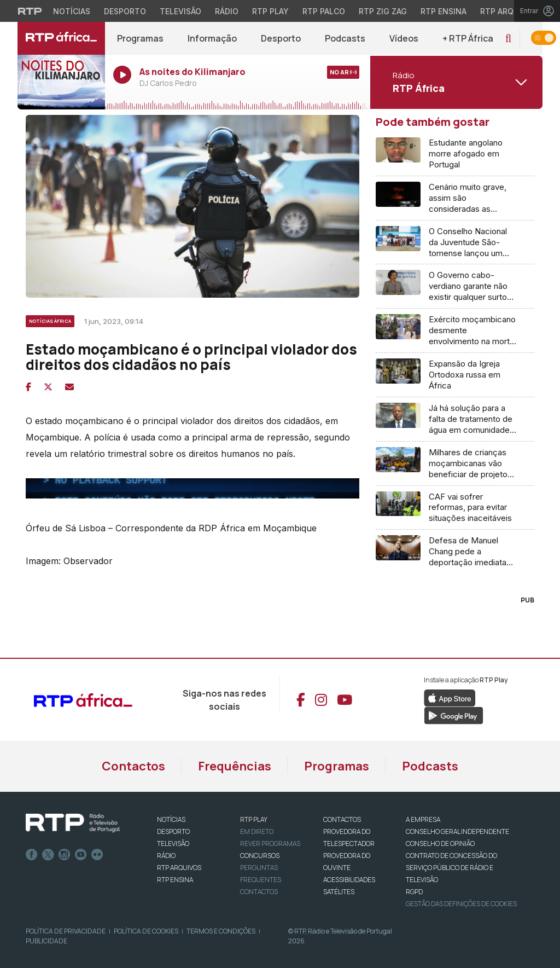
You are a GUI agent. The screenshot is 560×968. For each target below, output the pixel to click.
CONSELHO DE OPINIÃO (440, 844)
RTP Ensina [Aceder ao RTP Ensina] (444, 11)
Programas (140, 38)
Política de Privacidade (66, 931)
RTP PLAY (254, 819)
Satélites (339, 892)
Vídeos (404, 38)
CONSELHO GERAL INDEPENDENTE (457, 831)
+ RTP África (468, 38)
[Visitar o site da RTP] (30, 11)
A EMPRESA (423, 819)
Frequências (235, 766)
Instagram (65, 855)
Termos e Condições (221, 931)
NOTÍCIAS (171, 819)
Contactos (133, 766)
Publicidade (46, 941)
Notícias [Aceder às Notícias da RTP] (72, 11)
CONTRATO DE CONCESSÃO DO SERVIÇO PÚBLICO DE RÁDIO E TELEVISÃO (451, 868)
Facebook (32, 855)
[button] (508, 39)
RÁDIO (166, 856)
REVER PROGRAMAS (270, 844)
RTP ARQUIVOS (179, 868)
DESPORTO (173, 831)
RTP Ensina (175, 880)
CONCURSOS (260, 856)
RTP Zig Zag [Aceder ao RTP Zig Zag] (383, 11)
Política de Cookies (146, 931)
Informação (212, 38)
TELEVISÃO (173, 844)
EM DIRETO (257, 831)
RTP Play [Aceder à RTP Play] (270, 11)
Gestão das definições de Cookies (461, 904)
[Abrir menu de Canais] (455, 82)
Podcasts (345, 38)
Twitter (48, 855)
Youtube (81, 855)
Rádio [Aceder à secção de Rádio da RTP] (227, 11)
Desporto (281, 38)
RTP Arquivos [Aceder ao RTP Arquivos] (509, 11)
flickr (97, 855)
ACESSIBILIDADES (349, 880)
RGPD (414, 892)
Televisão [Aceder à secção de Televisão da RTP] (180, 11)
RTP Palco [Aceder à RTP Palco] (324, 11)
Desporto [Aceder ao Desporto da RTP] (125, 11)
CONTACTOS (342, 819)
